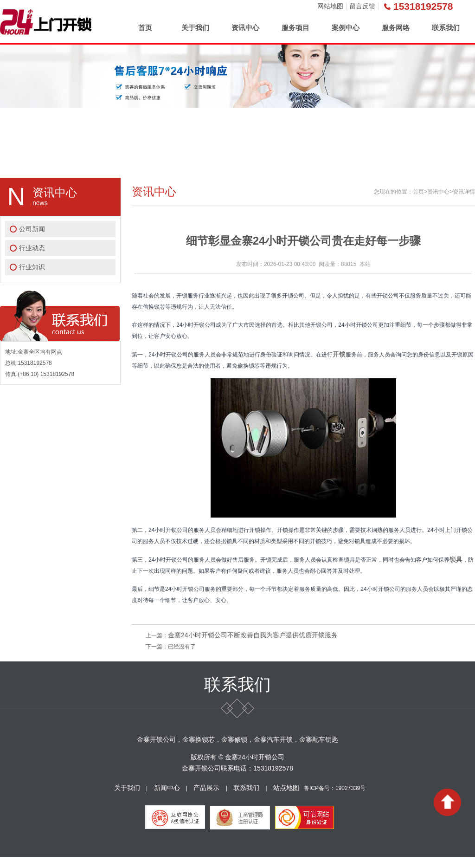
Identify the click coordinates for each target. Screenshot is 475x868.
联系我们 (446, 28)
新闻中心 (167, 788)
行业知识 (32, 267)
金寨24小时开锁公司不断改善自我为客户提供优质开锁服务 (253, 635)
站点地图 (286, 788)
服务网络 (396, 28)
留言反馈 (362, 6)
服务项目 (295, 28)
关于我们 (195, 28)
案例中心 (346, 28)
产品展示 (206, 788)
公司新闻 (32, 229)
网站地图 (330, 6)
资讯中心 (245, 28)
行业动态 (32, 248)
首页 (145, 28)
